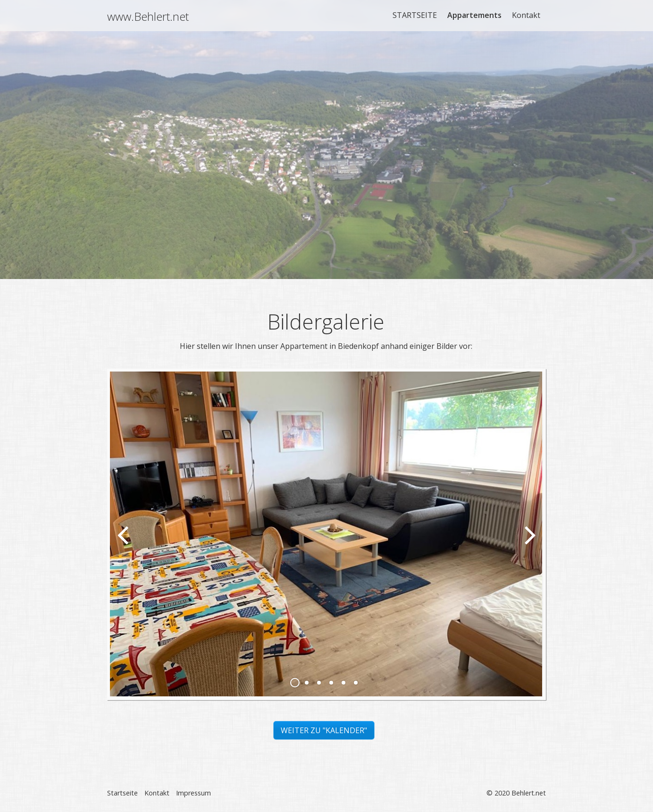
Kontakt (526, 15)
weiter (529, 542)
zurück (124, 542)
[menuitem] (415, 15)
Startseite (122, 793)
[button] (324, 730)
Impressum (193, 793)
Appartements (474, 15)
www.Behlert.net (148, 16)
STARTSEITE (415, 15)
